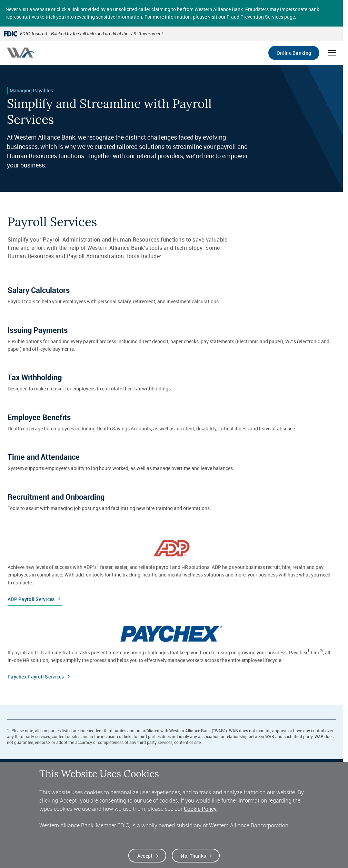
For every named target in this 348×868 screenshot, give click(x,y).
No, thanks (193, 858)
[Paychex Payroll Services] (171, 651)
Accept (145, 858)
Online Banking (294, 53)
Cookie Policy (200, 811)
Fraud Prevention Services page (261, 17)
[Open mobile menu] (332, 53)
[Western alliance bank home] (21, 53)
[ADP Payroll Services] (171, 570)
